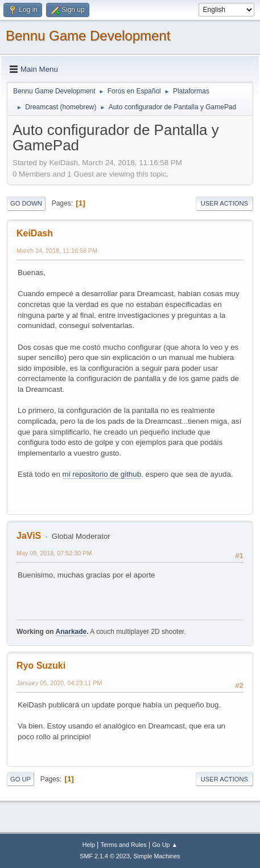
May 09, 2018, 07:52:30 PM (54, 553)
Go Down (26, 203)
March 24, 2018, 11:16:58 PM (57, 251)
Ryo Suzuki (41, 666)
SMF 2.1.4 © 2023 (105, 856)
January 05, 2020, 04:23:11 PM (59, 683)
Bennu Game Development (88, 36)
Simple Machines (157, 856)
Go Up (20, 779)
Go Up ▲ (165, 845)
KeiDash (35, 233)
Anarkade (71, 632)
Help (89, 845)
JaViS (29, 536)
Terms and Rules (124, 845)
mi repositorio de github (102, 474)
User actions (224, 203)
